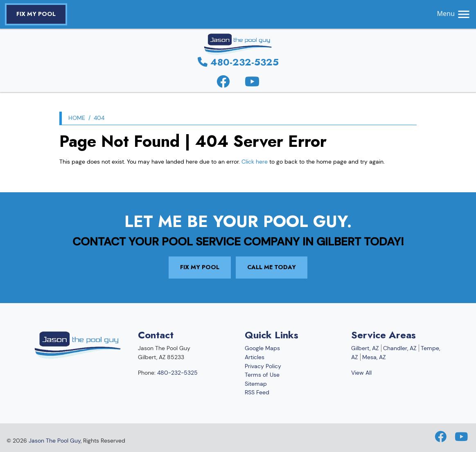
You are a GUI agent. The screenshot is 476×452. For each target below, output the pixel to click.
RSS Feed (257, 392)
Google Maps (262, 348)
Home (77, 118)
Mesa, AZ (374, 357)
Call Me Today (272, 267)
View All (361, 373)
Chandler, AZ (400, 348)
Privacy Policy (263, 366)
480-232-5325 (238, 62)
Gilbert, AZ (365, 348)
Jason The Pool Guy (55, 441)
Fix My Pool (36, 14)
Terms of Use (262, 375)
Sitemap (256, 384)
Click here (255, 162)
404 (99, 118)
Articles (255, 357)
